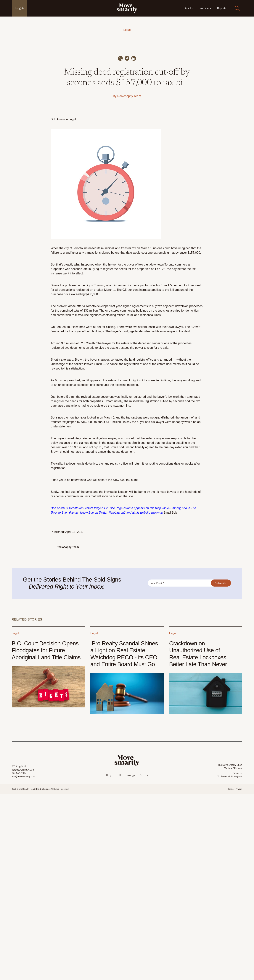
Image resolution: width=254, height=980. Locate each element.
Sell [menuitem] (118, 962)
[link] (127, 8)
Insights (19, 8)
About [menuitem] (144, 962)
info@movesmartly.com (23, 963)
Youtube (228, 954)
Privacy (239, 975)
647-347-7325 (19, 959)
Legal (127, 30)
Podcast (238, 954)
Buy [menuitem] (109, 962)
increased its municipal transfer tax (137, 471)
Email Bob (170, 699)
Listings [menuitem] (130, 962)
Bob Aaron (58, 305)
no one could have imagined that (175, 434)
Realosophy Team (129, 282)
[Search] (237, 8)
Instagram (237, 963)
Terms (231, 975)
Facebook (226, 963)
